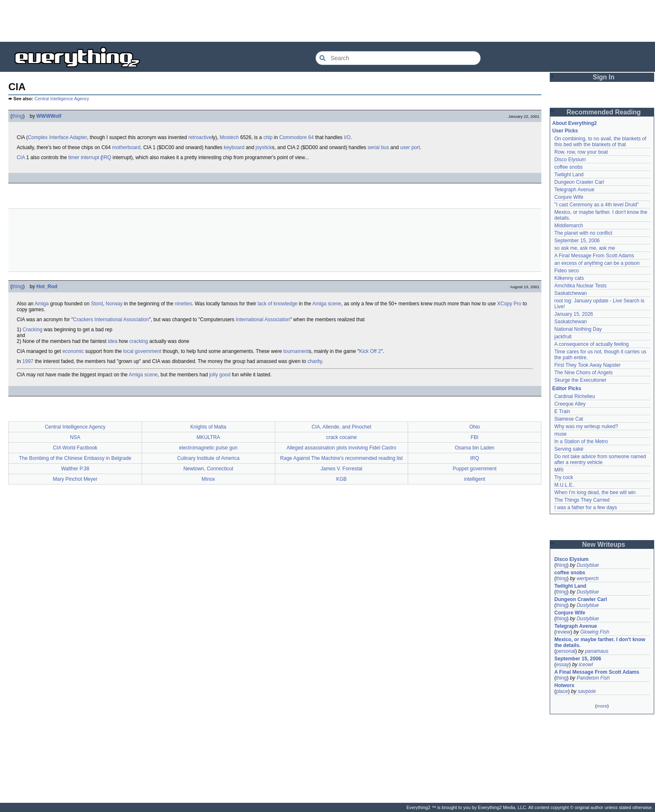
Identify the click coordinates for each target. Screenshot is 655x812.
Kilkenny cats (569, 278)
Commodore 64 (296, 137)
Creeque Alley (570, 404)
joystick (264, 147)
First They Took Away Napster (588, 365)
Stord (97, 304)
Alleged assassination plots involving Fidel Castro (341, 448)
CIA (21, 157)
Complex (38, 137)
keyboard (234, 147)
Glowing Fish (595, 632)
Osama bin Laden (475, 448)
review (563, 632)
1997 (28, 361)
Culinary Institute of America (208, 458)
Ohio (474, 427)
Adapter (78, 137)
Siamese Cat (569, 419)
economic (73, 351)
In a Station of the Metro (581, 442)
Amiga (42, 304)
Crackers (83, 320)
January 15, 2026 (574, 314)
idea (113, 341)
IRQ (107, 157)
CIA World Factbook (75, 448)
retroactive (200, 137)
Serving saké (569, 449)
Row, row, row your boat (581, 152)
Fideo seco (567, 271)
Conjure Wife (569, 197)
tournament (296, 351)
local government (142, 351)
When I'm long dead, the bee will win (595, 492)
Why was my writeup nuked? (586, 426)
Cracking (32, 330)
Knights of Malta (208, 427)
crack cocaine (341, 437)
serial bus (378, 147)
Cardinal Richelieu (575, 396)
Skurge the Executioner (580, 380)
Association (136, 320)
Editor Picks (567, 388)
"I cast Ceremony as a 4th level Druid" (597, 205)
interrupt (90, 157)
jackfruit (563, 337)
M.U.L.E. (564, 485)
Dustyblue (588, 565)
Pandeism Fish (593, 678)
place (562, 691)
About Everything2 (575, 123)
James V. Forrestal (342, 469)
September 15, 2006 (577, 241)
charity (315, 361)
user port (410, 147)
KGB (341, 479)
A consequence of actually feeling (592, 344)
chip (268, 137)
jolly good (220, 375)
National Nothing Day (578, 329)
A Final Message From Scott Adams (594, 256)
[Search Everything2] (398, 58)
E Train (562, 411)
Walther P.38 (75, 469)
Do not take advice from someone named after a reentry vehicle (600, 459)
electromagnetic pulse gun (208, 448)
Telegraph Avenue (574, 190)
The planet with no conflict (583, 233)
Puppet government (475, 469)
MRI (559, 470)
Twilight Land (569, 175)
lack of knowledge (278, 304)
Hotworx (564, 685)
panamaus (597, 651)
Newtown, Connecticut (208, 469)
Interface (59, 137)
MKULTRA (208, 437)
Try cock (564, 477)
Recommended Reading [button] (604, 112)
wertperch (588, 579)
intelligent (475, 479)
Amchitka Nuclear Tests (580, 286)
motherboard (126, 147)
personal (566, 651)
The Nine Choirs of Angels (583, 373)
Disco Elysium (570, 160)
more (602, 706)
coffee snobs (569, 167)
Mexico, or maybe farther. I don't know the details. (600, 642)
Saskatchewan (571, 293)
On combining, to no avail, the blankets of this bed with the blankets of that (600, 142)
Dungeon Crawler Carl (579, 182)
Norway (114, 304)
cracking (139, 341)
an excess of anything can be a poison (597, 263)
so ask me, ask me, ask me (585, 248)
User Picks (565, 131)
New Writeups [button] (604, 544)
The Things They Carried (582, 500)
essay (562, 665)
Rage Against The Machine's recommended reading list (342, 458)
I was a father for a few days (586, 507)
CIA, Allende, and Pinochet (341, 427)
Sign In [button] (604, 77)
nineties (183, 304)
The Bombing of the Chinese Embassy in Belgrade (75, 458)
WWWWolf (49, 116)
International (108, 320)
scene (335, 304)
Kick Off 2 (370, 351)
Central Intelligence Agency (62, 99)
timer (74, 157)
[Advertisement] (327, 21)
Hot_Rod (47, 287)
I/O (347, 137)
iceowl (586, 665)
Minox (208, 479)
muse (560, 434)
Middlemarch (569, 226)
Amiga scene (143, 375)
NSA (75, 437)
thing (18, 116)
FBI (475, 437)
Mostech (229, 137)
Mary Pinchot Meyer (75, 479)
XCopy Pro (509, 304)
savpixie (587, 691)
